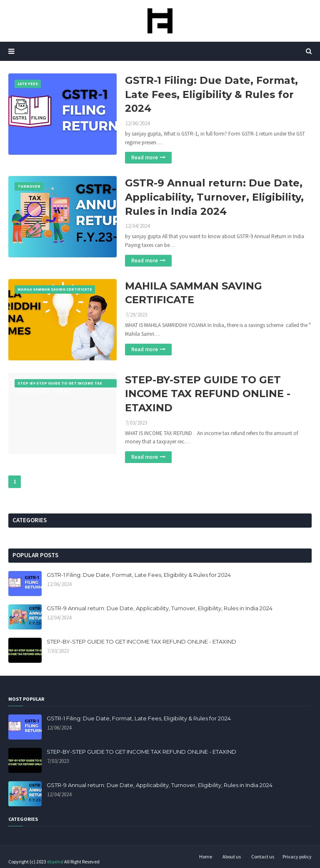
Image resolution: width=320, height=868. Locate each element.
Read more (145, 157)
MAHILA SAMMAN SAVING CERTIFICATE (194, 293)
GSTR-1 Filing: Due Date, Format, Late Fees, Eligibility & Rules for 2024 (211, 94)
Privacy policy (297, 857)
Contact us (263, 857)
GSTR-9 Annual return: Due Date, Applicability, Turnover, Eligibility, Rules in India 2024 (214, 197)
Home (206, 857)
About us (232, 857)
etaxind (55, 862)
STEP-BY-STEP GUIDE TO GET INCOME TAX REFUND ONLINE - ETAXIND (208, 394)
